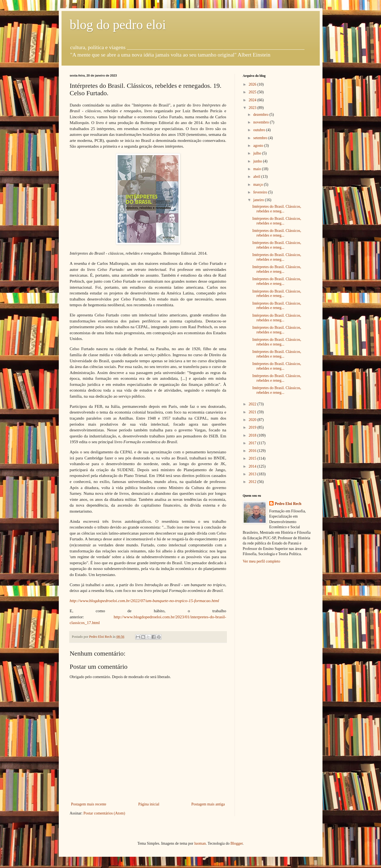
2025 (253, 92)
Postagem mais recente (89, 804)
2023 (253, 108)
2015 (253, 458)
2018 (253, 435)
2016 (253, 451)
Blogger (237, 843)
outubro (260, 130)
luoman (200, 843)
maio (258, 169)
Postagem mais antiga (208, 804)
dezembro (261, 115)
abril (257, 177)
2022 (253, 404)
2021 (253, 412)
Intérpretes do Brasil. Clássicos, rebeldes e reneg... (277, 209)
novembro (262, 122)
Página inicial (149, 804)
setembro (261, 138)
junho (258, 161)
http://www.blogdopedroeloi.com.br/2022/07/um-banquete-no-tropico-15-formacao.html (144, 601)
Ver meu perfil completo (262, 561)
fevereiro (261, 192)
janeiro (259, 200)
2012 (253, 482)
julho (258, 153)
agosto (259, 146)
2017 (253, 443)
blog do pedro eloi (118, 25)
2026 (253, 84)
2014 (253, 466)
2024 (253, 100)
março (258, 185)
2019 (253, 427)
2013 (253, 474)
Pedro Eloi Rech (288, 504)
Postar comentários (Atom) (104, 813)
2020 (253, 420)
